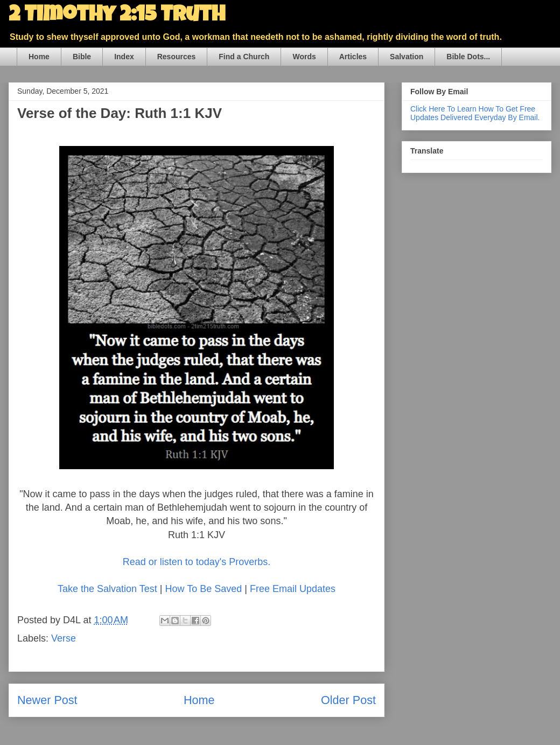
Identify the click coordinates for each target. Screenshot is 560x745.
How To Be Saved (203, 589)
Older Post (348, 700)
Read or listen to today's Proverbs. (197, 562)
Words (304, 57)
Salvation (407, 57)
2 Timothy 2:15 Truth (117, 16)
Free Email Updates (293, 589)
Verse (64, 638)
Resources (177, 57)
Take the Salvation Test (107, 589)
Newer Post (47, 700)
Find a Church (244, 57)
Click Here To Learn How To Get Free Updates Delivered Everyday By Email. (475, 113)
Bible (82, 57)
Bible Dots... (468, 57)
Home (39, 57)
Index (124, 57)
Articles (353, 57)
